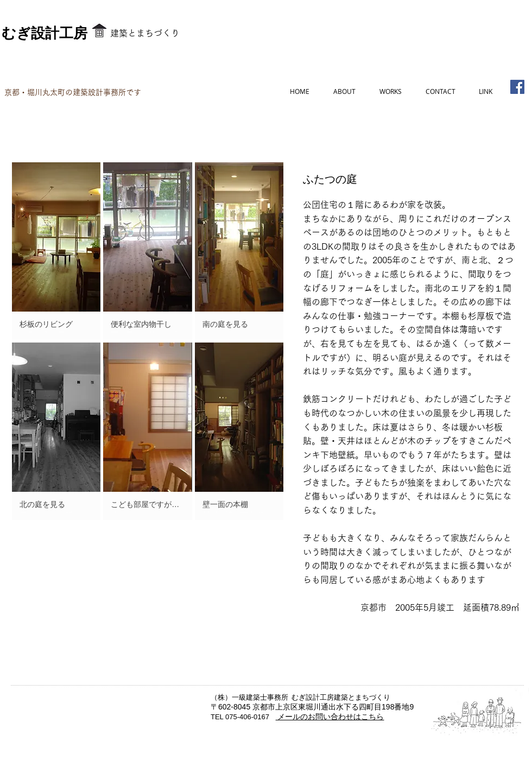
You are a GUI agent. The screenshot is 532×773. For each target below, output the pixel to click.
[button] (56, 251)
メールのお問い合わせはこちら (330, 717)
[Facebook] (517, 87)
